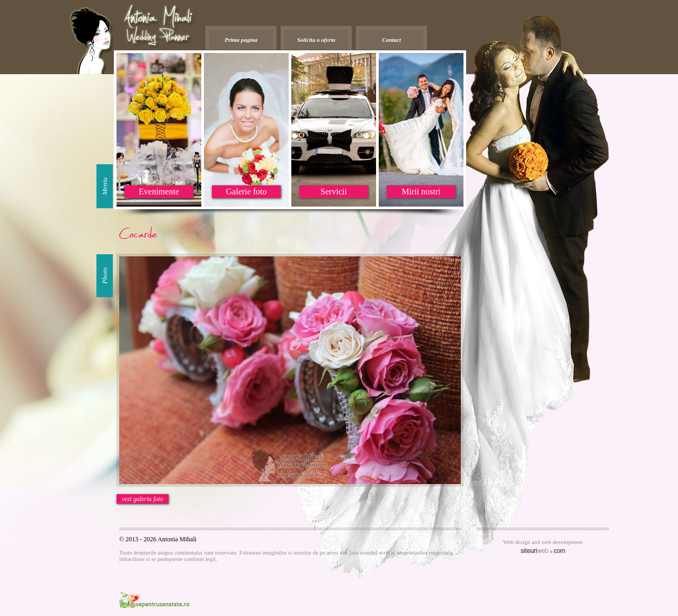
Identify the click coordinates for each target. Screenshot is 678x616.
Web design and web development (543, 542)
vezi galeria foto (142, 499)
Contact (391, 40)
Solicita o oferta (316, 40)
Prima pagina (241, 40)
